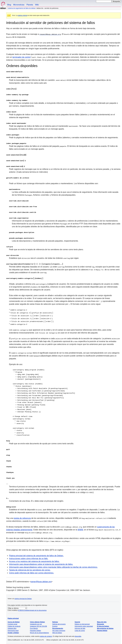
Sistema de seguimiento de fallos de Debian (22, 8)
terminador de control (21, 57)
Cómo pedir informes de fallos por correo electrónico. (31, 573)
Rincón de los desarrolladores (39, 633)
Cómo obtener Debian (37, 622)
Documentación (58, 628)
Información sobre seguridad (84, 626)
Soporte (77, 622)
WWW (80, 530)
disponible (78, 636)
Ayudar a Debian (13, 633)
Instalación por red (36, 624)
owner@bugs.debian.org (41, 582)
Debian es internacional (82, 624)
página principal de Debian (23, 599)
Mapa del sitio (102, 622)
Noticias (55, 622)
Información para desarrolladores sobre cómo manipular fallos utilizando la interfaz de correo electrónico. (53, 567)
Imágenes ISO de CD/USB (38, 626)
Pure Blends (34, 628)
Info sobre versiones (59, 631)
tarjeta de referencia (22, 518)
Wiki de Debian (57, 633)
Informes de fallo (80, 628)
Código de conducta (14, 626)
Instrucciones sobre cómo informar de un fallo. (29, 559)
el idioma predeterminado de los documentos (32, 610)
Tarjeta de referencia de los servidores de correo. (30, 570)
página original (23, 15)
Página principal (13, 618)
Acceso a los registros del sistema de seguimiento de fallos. (34, 561)
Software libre (12, 628)
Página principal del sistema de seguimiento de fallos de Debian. (36, 556)
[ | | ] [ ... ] (35, 264)
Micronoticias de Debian (105, 628)
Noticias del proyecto (59, 624)
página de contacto (46, 636)
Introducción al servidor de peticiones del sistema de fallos (51, 23)
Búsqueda (100, 624)
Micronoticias (19, 5)
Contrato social (12, 624)
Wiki (37, 5)
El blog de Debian (103, 626)
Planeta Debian (102, 631)
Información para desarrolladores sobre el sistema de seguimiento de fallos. (41, 564)
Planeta (30, 5)
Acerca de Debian (14, 622)
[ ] (25, 278)
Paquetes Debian (36, 631)
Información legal (13, 631)
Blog (9, 5)
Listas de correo (80, 631)
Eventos (55, 626)
